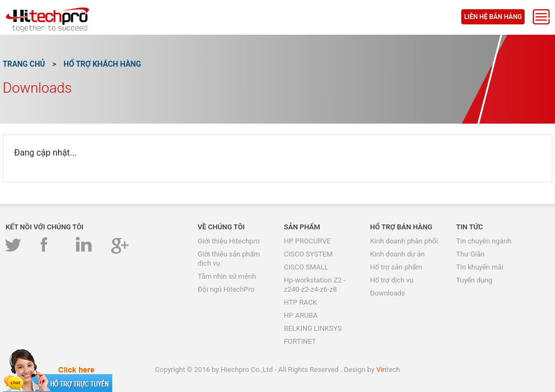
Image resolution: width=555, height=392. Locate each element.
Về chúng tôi (221, 227)
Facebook (50, 245)
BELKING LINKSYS (313, 328)
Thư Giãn (470, 254)
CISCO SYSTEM (308, 254)
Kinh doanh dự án (398, 254)
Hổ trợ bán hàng (401, 227)
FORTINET (300, 341)
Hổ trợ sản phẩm (396, 267)
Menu (541, 17)
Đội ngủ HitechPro (226, 289)
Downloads (388, 293)
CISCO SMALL (306, 267)
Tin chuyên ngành (484, 241)
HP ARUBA (301, 315)
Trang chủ (24, 64)
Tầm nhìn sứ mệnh (227, 276)
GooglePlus (120, 245)
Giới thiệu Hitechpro (229, 241)
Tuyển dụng (475, 280)
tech (388, 369)
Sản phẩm (302, 227)
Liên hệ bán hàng (493, 17)
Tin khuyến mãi (480, 267)
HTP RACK (301, 302)
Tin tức (470, 227)
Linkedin (85, 245)
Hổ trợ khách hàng (102, 64)
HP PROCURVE (307, 241)
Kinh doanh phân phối (404, 241)
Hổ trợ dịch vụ (392, 280)
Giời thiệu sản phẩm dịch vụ (229, 259)
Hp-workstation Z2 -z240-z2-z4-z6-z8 (315, 285)
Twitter (14, 245)
